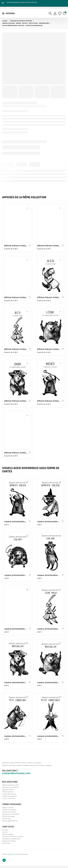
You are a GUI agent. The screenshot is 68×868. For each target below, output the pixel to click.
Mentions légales (8, 836)
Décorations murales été (10, 787)
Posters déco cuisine (9, 794)
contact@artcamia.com (16, 773)
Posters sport (7, 820)
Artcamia (11, 857)
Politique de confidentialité (11, 841)
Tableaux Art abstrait (9, 811)
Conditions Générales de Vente (13, 839)
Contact (5, 834)
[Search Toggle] (50, 13)
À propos (5, 832)
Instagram (4, 863)
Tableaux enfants (8, 790)
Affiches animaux (8, 808)
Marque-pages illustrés (10, 822)
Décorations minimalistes (11, 815)
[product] (18, 223)
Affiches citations (8, 792)
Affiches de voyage (8, 818)
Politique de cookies (9, 843)
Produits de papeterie (9, 797)
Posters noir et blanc (9, 813)
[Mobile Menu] (4, 13)
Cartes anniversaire (9, 799)
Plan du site (6, 846)
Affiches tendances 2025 (10, 785)
